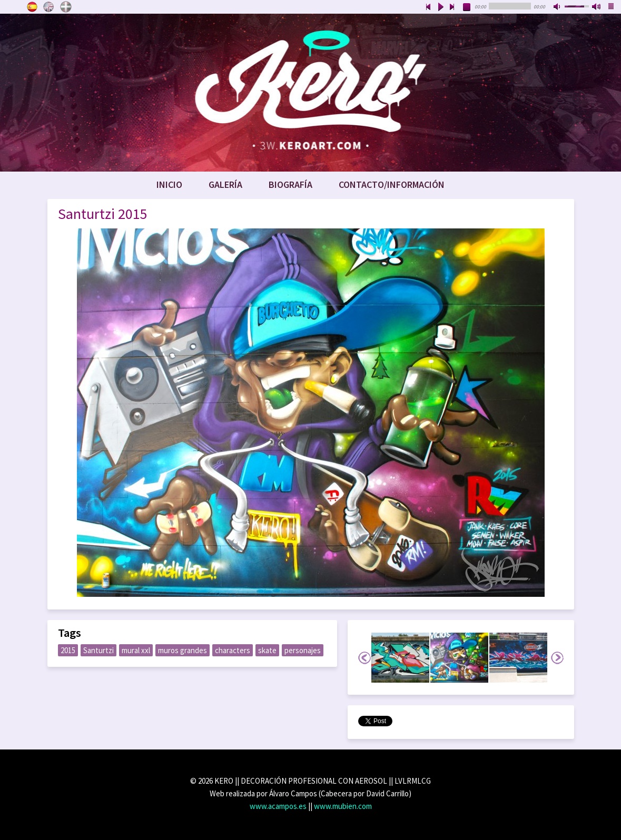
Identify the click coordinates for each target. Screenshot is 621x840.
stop (467, 7)
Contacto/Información (392, 184)
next (452, 7)
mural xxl (136, 650)
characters (233, 650)
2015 (68, 650)
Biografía (290, 184)
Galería (225, 184)
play (440, 7)
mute (558, 7)
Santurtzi (98, 650)
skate (267, 650)
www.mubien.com (343, 806)
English (49, 7)
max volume (597, 7)
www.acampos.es (278, 806)
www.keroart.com (310, 93)
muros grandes (183, 650)
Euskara (66, 7)
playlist (612, 7)
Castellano (32, 7)
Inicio (169, 184)
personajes (303, 650)
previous (428, 7)
